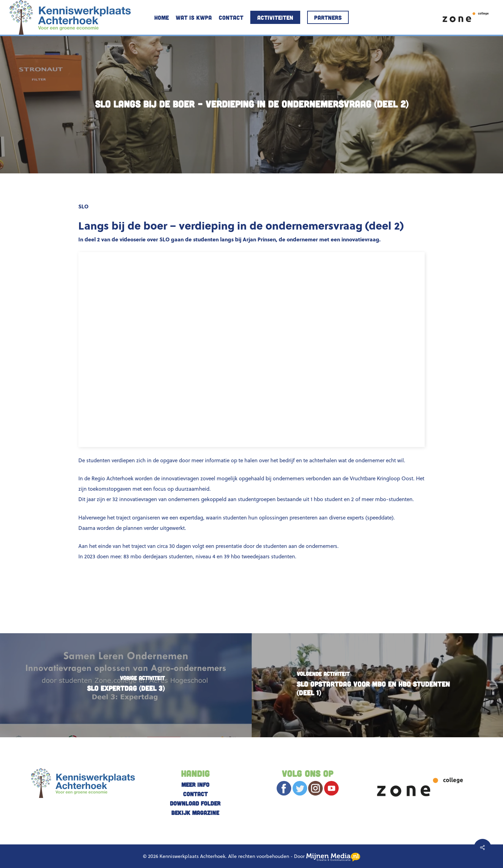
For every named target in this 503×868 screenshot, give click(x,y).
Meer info (195, 784)
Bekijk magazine (195, 813)
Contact (195, 794)
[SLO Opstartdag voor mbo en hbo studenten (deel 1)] (378, 685)
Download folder (195, 803)
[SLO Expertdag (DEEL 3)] (126, 685)
